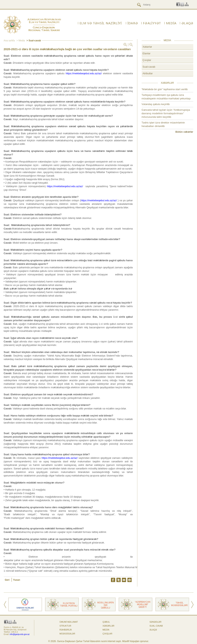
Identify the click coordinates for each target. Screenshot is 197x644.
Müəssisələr (67, 634)
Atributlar (148, 73)
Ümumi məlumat (69, 622)
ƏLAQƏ (187, 23)
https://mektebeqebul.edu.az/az (65, 186)
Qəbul (106, 622)
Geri (8, 580)
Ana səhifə (9, 41)
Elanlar (147, 53)
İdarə (133, 23)
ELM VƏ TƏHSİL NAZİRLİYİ (101, 23)
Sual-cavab (149, 67)
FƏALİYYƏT (152, 23)
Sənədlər (155, 622)
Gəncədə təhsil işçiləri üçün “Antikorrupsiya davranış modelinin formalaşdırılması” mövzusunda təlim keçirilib (166, 113)
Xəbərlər (147, 47)
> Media (20, 41)
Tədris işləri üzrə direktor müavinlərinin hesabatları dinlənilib (163, 124)
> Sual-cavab (33, 41)
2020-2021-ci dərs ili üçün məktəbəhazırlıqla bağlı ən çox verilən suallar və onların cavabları (67, 49)
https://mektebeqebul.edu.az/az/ (84, 73)
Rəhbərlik (66, 630)
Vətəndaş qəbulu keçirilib (156, 104)
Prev (5, 605)
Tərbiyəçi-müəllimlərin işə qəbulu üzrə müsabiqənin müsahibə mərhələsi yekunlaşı (166, 97)
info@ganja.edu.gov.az (20, 634)
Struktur (65, 626)
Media (171, 23)
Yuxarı (17, 580)
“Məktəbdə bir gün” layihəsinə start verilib (165, 89)
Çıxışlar (147, 60)
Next (192, 605)
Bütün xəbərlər (184, 132)
